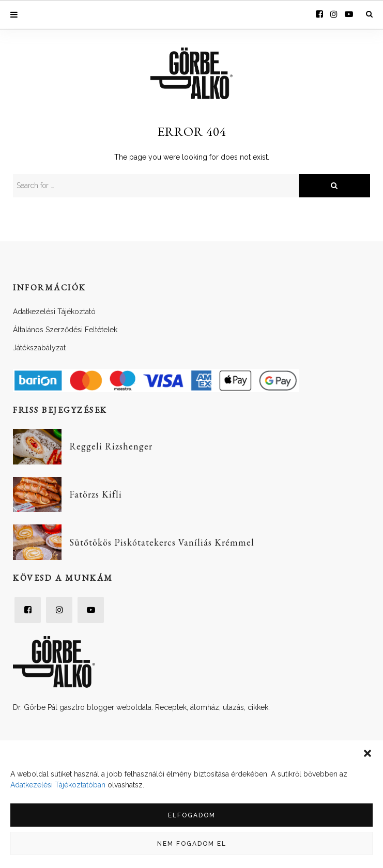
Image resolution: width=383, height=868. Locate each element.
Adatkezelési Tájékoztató (54, 312)
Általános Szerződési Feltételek (65, 330)
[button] (367, 753)
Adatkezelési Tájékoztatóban (58, 785)
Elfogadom (192, 815)
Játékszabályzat (39, 348)
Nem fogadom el (192, 844)
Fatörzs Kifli (96, 494)
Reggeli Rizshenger (111, 446)
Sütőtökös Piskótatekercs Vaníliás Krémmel (162, 542)
